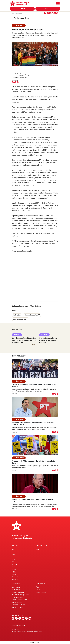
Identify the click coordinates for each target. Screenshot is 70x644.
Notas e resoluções (20, 535)
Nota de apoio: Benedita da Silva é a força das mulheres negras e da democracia (24, 340)
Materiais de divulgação (22, 538)
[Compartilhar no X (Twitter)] (15, 82)
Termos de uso (16, 623)
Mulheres (17, 335)
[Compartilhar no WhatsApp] (18, 82)
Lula (13, 549)
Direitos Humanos (17, 567)
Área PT (22, 9)
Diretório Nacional (17, 602)
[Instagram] (48, 13)
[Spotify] (57, 13)
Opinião (14, 572)
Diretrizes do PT (42, 546)
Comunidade (40, 584)
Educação (15, 564)
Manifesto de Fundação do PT (20, 595)
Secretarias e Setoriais (18, 605)
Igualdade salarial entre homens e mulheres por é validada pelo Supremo (51, 340)
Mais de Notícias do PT (19, 356)
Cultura (14, 569)
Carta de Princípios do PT (19, 592)
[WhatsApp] (55, 13)
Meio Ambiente (16, 577)
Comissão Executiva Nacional (20, 600)
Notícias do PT (19, 381)
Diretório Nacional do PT (32, 315)
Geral (38, 549)
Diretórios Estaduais (18, 607)
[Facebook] (45, 13)
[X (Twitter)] (50, 13)
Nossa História (16, 587)
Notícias (15, 546)
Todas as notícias (20, 18)
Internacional (16, 557)
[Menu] (58, 3)
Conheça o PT (16, 584)
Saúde (14, 559)
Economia (14, 552)
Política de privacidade (18, 625)
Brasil (13, 554)
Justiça (14, 575)
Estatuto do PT (16, 590)
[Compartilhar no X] (55, 394)
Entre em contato (41, 592)
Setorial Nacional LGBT (20, 319)
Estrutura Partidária (17, 597)
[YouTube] (53, 13)
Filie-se (48, 9)
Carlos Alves (17, 315)
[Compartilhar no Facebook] (13, 82)
